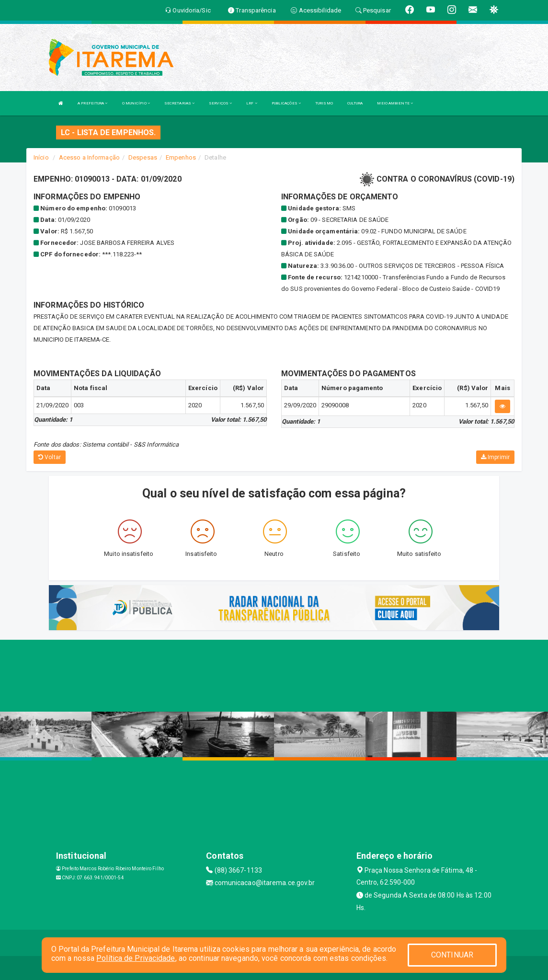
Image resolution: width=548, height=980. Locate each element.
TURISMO (324, 103)
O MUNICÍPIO (136, 103)
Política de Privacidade (136, 958)
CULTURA (355, 103)
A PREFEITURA (92, 103)
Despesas (143, 157)
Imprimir (495, 457)
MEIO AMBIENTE (395, 103)
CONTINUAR (452, 955)
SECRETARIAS (179, 103)
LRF (252, 103)
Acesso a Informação (89, 157)
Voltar (50, 457)
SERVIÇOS (220, 103)
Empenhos (181, 157)
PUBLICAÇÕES (286, 103)
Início (41, 157)
